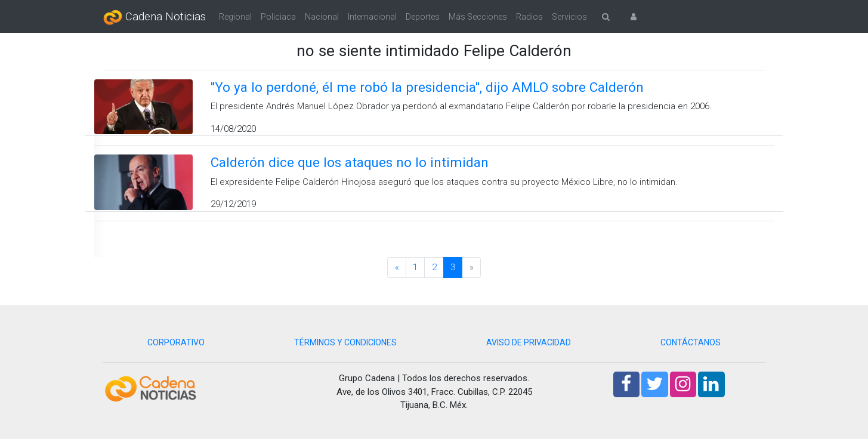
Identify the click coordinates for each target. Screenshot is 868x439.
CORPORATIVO (176, 342)
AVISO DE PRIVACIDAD (529, 342)
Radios (529, 17)
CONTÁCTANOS (691, 342)
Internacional (372, 17)
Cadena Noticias (155, 17)
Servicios (569, 17)
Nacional (322, 17)
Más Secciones (478, 17)
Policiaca (278, 17)
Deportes (423, 17)
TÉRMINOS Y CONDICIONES (345, 342)
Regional (235, 17)
